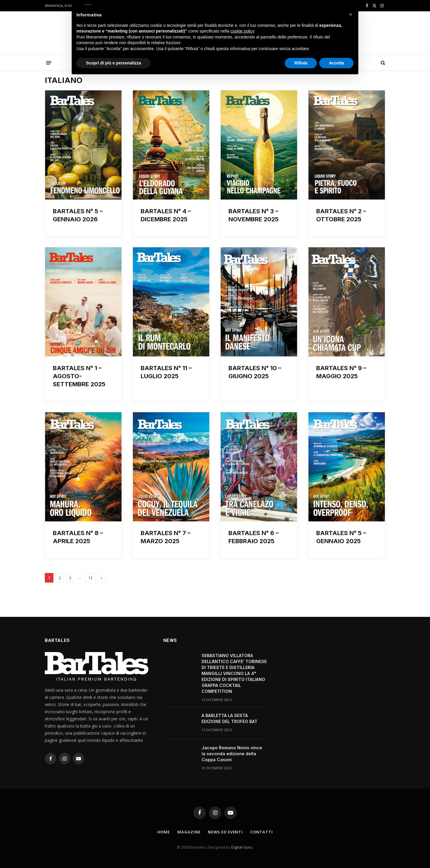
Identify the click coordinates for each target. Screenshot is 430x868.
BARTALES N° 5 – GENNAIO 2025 (341, 537)
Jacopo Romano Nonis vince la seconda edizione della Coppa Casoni (232, 754)
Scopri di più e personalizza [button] (113, 63)
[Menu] (49, 62)
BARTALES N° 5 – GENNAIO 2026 (78, 215)
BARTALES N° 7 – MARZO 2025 (166, 537)
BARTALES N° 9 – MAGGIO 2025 (341, 372)
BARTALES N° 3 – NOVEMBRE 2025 (254, 215)
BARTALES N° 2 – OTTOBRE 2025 (341, 215)
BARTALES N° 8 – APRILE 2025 (78, 537)
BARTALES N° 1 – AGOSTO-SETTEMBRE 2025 (79, 376)
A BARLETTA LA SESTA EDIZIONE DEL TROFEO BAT (229, 718)
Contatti (261, 832)
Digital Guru (242, 847)
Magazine (189, 832)
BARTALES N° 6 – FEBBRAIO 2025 (254, 537)
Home (164, 832)
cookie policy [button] (242, 31)
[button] (351, 14)
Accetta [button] (336, 63)
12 (90, 578)
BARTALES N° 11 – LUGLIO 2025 (166, 372)
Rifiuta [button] (301, 63)
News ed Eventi (225, 832)
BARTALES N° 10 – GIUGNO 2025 (255, 372)
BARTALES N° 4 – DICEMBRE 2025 (166, 215)
